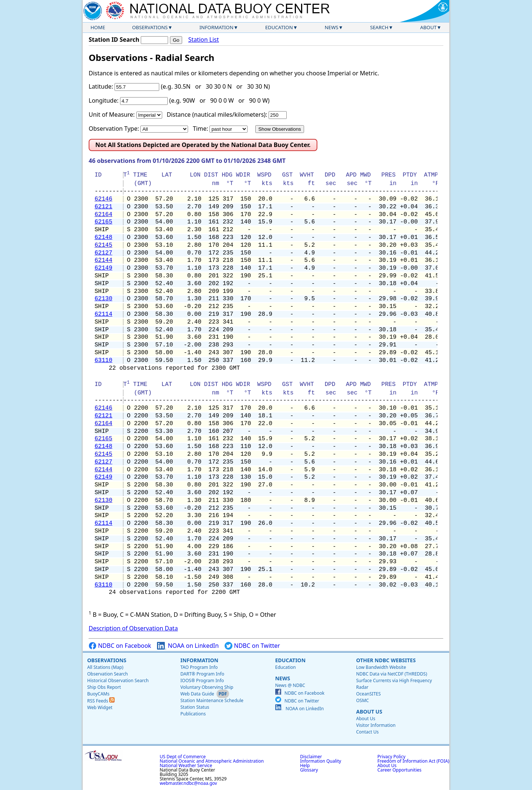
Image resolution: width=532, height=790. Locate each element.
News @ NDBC (290, 685)
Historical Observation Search (118, 680)
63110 (103, 360)
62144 (103, 260)
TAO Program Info (199, 667)
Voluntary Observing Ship (207, 687)
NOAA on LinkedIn (188, 646)
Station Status (195, 707)
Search (379, 27)
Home (98, 27)
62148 (103, 237)
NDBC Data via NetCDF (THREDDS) (392, 674)
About (428, 27)
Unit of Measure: (112, 114)
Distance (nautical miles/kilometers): (217, 114)
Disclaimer (311, 757)
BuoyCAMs (98, 694)
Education (279, 27)
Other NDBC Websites (386, 660)
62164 (103, 215)
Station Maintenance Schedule (212, 700)
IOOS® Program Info (202, 680)
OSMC (362, 700)
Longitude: (104, 100)
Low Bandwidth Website (381, 667)
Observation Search (108, 674)
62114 (103, 314)
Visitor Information (376, 725)
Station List (203, 40)
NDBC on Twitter (252, 646)
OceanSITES (369, 694)
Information (216, 27)
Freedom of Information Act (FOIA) (413, 761)
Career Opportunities (400, 770)
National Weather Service (186, 765)
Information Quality (320, 761)
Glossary (309, 770)
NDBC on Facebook (120, 646)
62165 (103, 222)
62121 (103, 207)
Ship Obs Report (104, 687)
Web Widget (100, 707)
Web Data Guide (197, 694)
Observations (150, 27)
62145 (103, 245)
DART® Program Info (202, 674)
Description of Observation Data (133, 628)
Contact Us (367, 732)
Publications (193, 714)
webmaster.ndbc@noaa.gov (188, 783)
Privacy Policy (392, 757)
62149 (103, 268)
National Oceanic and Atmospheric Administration (212, 761)
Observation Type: (114, 129)
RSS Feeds (101, 701)
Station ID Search (114, 40)
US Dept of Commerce (183, 757)
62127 (103, 253)
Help (305, 765)
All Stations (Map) (105, 667)
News (332, 27)
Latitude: (101, 86)
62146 (103, 199)
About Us (369, 712)
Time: (200, 129)
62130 (103, 299)
